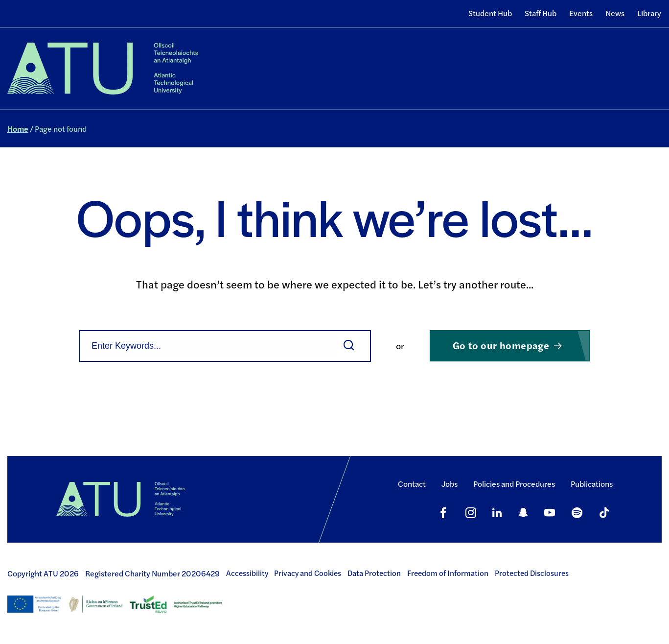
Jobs (450, 484)
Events (581, 13)
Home (18, 129)
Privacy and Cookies (308, 573)
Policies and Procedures (514, 484)
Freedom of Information (448, 573)
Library (649, 13)
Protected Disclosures (532, 573)
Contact (412, 484)
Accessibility (247, 573)
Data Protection (374, 573)
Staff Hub (541, 13)
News (615, 13)
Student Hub (490, 13)
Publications (592, 484)
